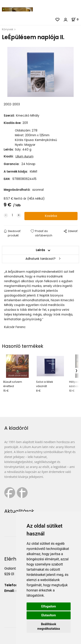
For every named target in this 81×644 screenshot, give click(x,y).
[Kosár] (76, 19)
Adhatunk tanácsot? (40, 259)
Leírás (40, 250)
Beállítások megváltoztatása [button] (49, 626)
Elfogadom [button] (49, 606)
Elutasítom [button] (48, 615)
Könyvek (8, 29)
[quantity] (12, 215)
